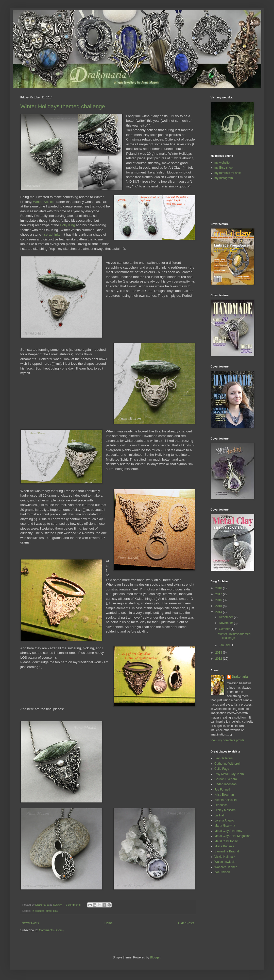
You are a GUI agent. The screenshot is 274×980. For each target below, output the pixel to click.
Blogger (155, 957)
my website (222, 163)
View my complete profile (227, 740)
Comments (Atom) (51, 930)
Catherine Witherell (227, 764)
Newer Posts (30, 923)
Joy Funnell (222, 790)
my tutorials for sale (228, 173)
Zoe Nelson (222, 872)
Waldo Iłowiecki (225, 862)
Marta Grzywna (225, 826)
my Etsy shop (224, 168)
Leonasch (221, 805)
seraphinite (52, 234)
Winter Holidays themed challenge (63, 106)
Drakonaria (240, 677)
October (225, 629)
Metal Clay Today (226, 841)
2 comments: (74, 905)
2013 (219, 653)
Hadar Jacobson (225, 784)
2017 (219, 594)
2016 (219, 600)
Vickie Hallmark (225, 857)
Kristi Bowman (224, 795)
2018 (219, 588)
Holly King (67, 225)
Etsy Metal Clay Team (229, 774)
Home (109, 923)
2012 (219, 659)
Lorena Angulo (224, 820)
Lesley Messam (225, 810)
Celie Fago (222, 769)
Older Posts (186, 923)
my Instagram (224, 178)
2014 (219, 612)
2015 (219, 606)
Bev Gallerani (224, 758)
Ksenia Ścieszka (226, 800)
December (226, 617)
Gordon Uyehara (226, 779)
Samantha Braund (227, 851)
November (226, 623)
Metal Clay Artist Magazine (232, 836)
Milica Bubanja (224, 846)
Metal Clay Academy (228, 831)
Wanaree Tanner (226, 867)
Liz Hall (219, 815)
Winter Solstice (44, 202)
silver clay (52, 911)
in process (38, 911)
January (225, 645)
